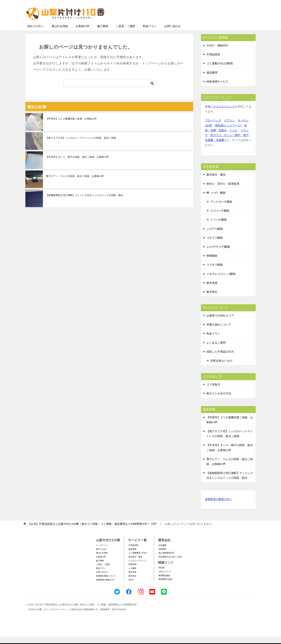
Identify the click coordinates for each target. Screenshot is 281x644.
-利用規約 (162, 557)
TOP (92, 531)
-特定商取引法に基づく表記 (170, 564)
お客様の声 (83, 34)
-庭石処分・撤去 (135, 564)
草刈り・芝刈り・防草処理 (223, 191)
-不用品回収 (133, 553)
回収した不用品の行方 (220, 359)
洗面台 (223, 138)
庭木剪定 (212, 299)
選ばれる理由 (60, 34)
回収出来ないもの (221, 368)
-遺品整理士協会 (165, 587)
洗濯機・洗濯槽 (214, 148)
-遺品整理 (132, 557)
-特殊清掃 (132, 572)
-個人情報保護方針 (166, 560)
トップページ (102, 553)
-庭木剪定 (132, 583)
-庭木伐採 (132, 580)
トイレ (234, 138)
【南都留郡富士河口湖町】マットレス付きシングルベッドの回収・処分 (85, 203)
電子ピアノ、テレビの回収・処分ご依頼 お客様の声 (75, 184)
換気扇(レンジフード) (228, 133)
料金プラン (150, 34)
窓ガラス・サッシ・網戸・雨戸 (229, 143)
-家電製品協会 (164, 583)
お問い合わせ (173, 34)
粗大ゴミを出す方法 (219, 401)
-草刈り (131, 587)
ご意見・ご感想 (125, 34)
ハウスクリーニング (223, 114)
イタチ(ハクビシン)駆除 (221, 281)
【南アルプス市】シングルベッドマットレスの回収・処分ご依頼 (81, 145)
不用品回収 (213, 62)
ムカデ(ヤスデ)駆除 (218, 254)
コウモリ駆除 (215, 272)
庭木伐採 (212, 290)
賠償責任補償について (106, 583)
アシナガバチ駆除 (221, 209)
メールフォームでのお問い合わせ (219, 23)
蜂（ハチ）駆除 (216, 200)
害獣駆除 (212, 263)
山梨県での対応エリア (220, 323)
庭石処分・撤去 (216, 182)
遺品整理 (212, 80)
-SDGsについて (165, 579)
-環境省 (161, 575)
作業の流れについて (219, 332)
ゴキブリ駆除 (215, 245)
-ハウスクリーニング (137, 568)
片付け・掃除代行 (217, 53)
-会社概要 (162, 553)
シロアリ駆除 (215, 236)
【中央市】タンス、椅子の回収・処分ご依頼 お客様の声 (77, 165)
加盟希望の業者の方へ (219, 507)
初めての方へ (36, 34)
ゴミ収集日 (213, 392)
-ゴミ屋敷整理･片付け (138, 560)
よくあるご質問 (216, 350)
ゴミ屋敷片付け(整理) (220, 71)
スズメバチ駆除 (220, 218)
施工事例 (103, 34)
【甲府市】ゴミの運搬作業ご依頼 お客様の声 (71, 126)
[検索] (109, 91)
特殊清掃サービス (217, 89)
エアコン (229, 128)
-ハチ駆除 (132, 576)
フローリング (213, 128)
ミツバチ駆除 (219, 227)
